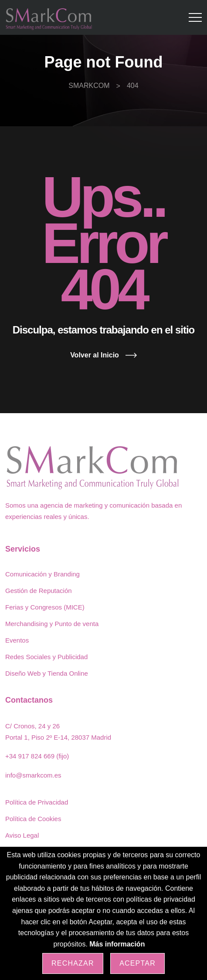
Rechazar (73, 963)
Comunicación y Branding (42, 574)
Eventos (17, 640)
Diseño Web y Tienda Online (47, 673)
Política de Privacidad (37, 802)
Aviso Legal (22, 835)
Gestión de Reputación (39, 591)
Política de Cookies (33, 819)
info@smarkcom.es (33, 775)
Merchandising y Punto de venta (52, 624)
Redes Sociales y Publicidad (46, 657)
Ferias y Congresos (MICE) (45, 607)
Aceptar (137, 963)
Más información (117, 944)
